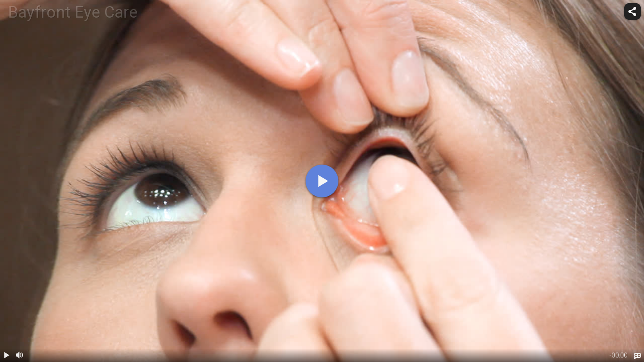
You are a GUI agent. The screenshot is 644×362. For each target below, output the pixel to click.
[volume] (20, 355)
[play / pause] (7, 355)
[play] (322, 181)
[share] (632, 11)
